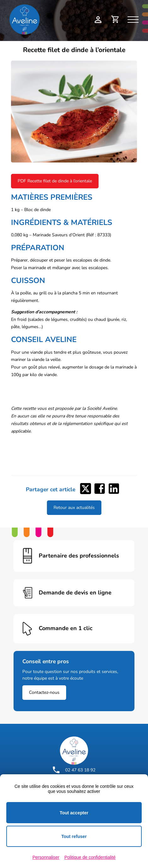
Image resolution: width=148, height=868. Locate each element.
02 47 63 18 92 (74, 770)
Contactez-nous (44, 692)
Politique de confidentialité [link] (90, 857)
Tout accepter (74, 813)
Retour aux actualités (74, 508)
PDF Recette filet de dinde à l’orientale (55, 181)
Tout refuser (74, 836)
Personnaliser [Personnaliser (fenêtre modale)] (46, 857)
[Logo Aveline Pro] (74, 751)
